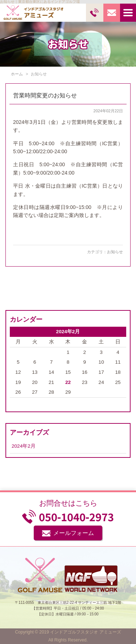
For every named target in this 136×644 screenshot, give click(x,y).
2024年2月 (24, 446)
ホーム (17, 74)
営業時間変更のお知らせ (45, 95)
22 (68, 382)
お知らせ (115, 252)
